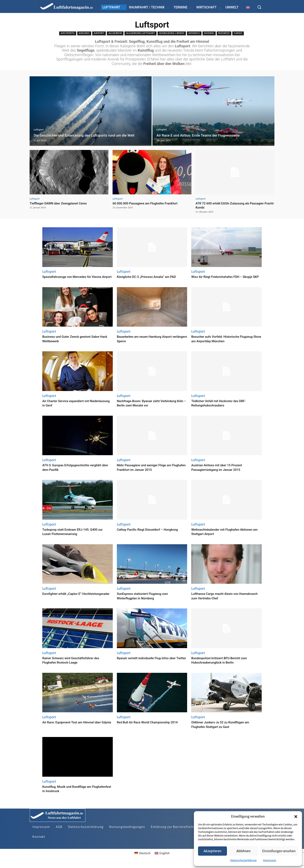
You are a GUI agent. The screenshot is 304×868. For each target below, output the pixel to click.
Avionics (194, 33)
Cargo (238, 33)
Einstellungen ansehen (279, 851)
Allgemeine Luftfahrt (140, 33)
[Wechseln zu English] (162, 858)
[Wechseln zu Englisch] (248, 7)
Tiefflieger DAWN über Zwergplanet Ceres (62, 203)
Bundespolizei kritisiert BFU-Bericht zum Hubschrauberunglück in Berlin (225, 664)
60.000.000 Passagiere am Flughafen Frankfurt (149, 203)
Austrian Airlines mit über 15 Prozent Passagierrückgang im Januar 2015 (222, 472)
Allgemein (115, 33)
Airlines (84, 33)
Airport (99, 33)
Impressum (270, 860)
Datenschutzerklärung (243, 860)
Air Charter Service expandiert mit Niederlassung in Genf (70, 407)
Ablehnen (244, 851)
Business (224, 33)
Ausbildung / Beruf (172, 33)
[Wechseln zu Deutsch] (142, 858)
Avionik (209, 33)
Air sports (68, 33)
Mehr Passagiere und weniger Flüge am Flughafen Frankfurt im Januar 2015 (149, 472)
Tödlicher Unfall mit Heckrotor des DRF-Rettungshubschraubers (224, 407)
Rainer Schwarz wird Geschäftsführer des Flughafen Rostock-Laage (76, 664)
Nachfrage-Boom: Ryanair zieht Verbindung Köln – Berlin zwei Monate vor (151, 407)
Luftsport (39, 124)
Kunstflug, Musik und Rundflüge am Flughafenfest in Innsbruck (72, 793)
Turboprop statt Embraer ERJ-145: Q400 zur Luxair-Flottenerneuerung (75, 536)
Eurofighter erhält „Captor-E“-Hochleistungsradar (66, 600)
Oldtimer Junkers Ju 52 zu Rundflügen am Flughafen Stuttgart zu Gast (226, 729)
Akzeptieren (212, 851)
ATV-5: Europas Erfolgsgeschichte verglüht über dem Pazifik (70, 472)
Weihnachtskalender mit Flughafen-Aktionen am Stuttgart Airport (221, 536)
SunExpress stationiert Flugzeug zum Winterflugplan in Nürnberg (148, 600)
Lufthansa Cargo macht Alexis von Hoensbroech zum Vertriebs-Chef (219, 600)
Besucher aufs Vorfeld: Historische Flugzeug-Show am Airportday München (224, 343)
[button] (296, 817)
